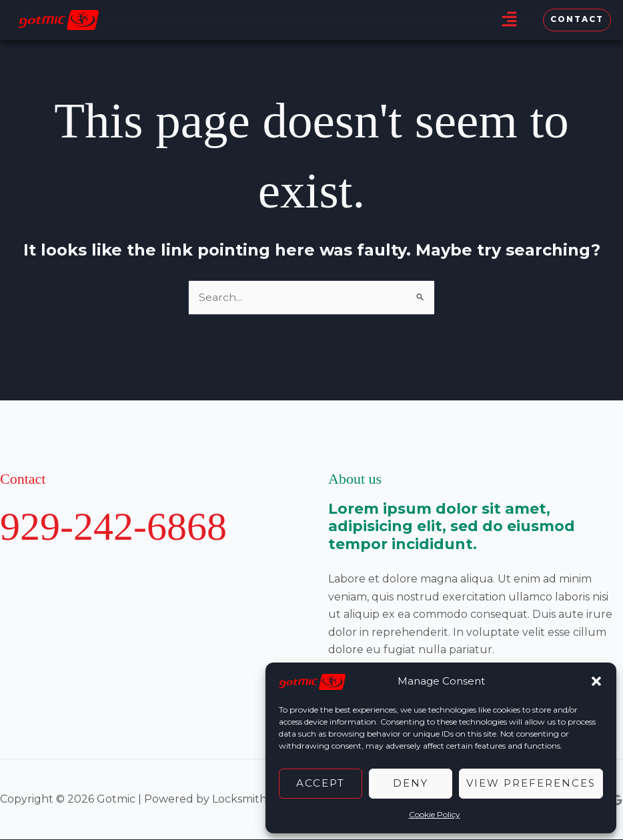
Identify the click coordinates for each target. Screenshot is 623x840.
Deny (411, 783)
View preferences (531, 783)
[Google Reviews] (617, 800)
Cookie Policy (435, 814)
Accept (321, 783)
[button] (596, 681)
